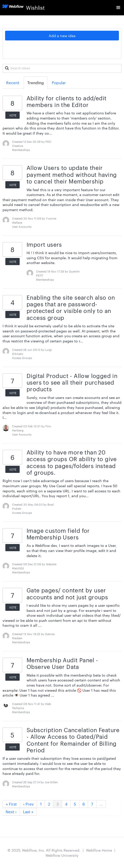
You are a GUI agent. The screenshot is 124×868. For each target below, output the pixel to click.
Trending (36, 83)
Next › (11, 812)
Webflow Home (99, 850)
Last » (28, 812)
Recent (13, 83)
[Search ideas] (62, 68)
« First (11, 804)
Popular (59, 83)
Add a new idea (62, 36)
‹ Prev (28, 804)
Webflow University (62, 855)
